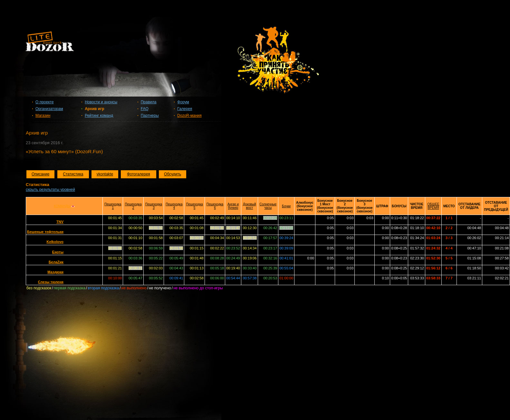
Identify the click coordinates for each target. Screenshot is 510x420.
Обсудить (173, 174)
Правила (149, 102)
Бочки (286, 206)
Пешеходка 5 (194, 206)
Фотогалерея (139, 174)
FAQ (145, 109)
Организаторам (49, 109)
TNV (60, 222)
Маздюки (55, 272)
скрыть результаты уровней (50, 190)
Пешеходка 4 (174, 206)
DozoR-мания (189, 116)
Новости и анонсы (101, 102)
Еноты (58, 252)
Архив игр (94, 109)
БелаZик (56, 262)
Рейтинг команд (99, 116)
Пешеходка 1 (113, 206)
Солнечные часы (268, 206)
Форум (183, 102)
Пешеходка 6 (215, 206)
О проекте (45, 102)
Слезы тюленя (51, 282)
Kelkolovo (55, 242)
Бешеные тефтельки (45, 232)
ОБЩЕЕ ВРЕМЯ (433, 206)
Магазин (43, 116)
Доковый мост (250, 206)
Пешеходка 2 (133, 206)
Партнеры (150, 116)
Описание (40, 174)
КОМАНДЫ (62, 206)
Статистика (73, 174)
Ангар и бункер (233, 206)
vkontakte (105, 174)
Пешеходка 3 (154, 206)
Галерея (185, 109)
